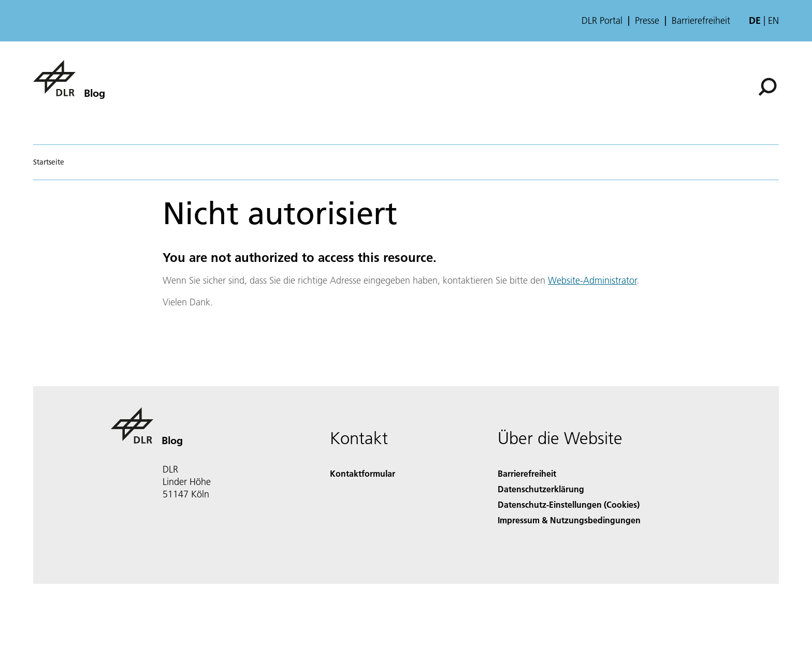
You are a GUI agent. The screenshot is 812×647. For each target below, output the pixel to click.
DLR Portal (602, 21)
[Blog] (69, 78)
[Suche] (767, 87)
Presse (647, 21)
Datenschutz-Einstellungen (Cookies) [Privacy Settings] (569, 504)
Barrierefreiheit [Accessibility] (527, 473)
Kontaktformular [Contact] (363, 473)
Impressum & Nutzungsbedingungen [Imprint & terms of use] (569, 520)
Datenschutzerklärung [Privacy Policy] (541, 489)
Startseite (49, 162)
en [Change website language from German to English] (773, 20)
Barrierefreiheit (701, 21)
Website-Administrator (592, 280)
